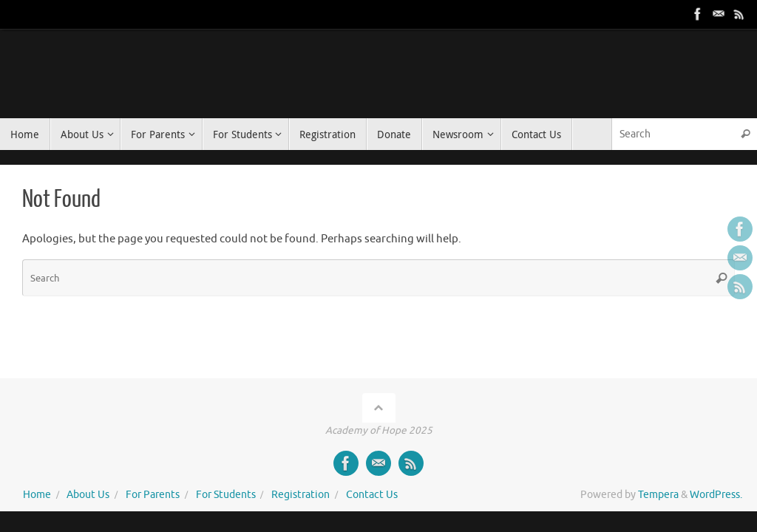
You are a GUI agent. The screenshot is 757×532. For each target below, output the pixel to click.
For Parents (153, 495)
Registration (301, 495)
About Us (88, 495)
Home (37, 495)
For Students (226, 495)
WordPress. (716, 495)
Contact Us (372, 495)
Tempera (658, 495)
